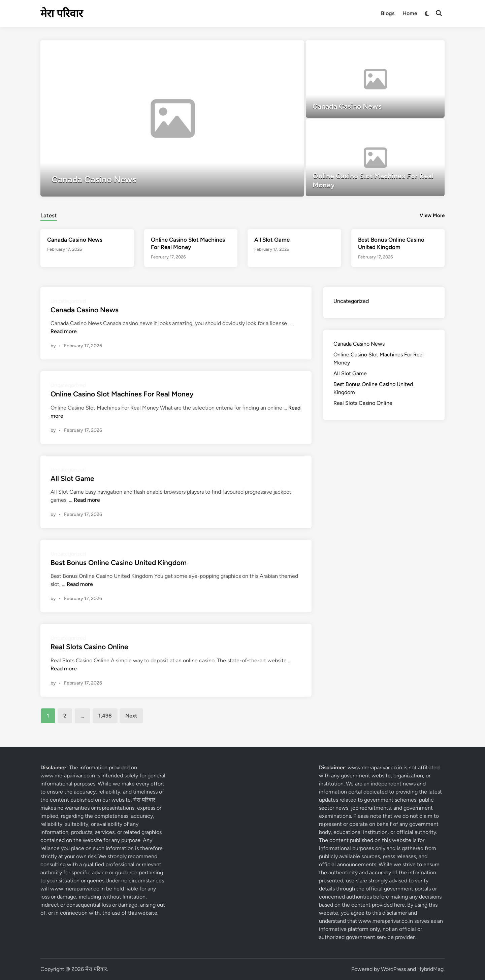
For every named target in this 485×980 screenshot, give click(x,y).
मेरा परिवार (62, 13)
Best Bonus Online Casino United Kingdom (119, 563)
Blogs (388, 13)
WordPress (393, 969)
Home (410, 13)
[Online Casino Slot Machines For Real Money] (375, 158)
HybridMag (430, 969)
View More (432, 215)
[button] (273, 49)
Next (131, 716)
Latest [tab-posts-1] (49, 215)
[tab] (49, 215)
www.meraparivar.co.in (68, 776)
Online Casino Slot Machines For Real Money (122, 394)
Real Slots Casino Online (89, 647)
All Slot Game (272, 240)
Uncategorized (351, 301)
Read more (64, 331)
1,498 (105, 716)
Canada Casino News (75, 240)
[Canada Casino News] (172, 118)
